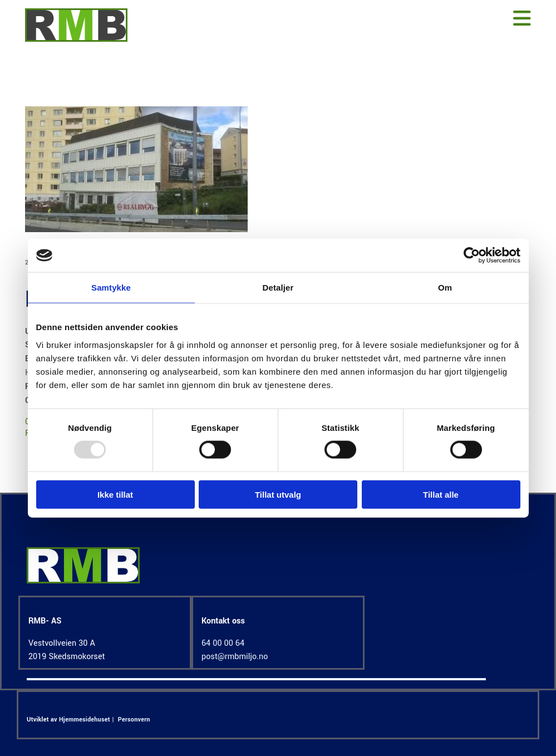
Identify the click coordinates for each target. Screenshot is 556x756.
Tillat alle (441, 494)
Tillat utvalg (278, 494)
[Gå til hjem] (76, 39)
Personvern (134, 720)
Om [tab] (445, 288)
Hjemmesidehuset (85, 720)
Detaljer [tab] (278, 288)
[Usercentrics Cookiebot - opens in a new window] (472, 256)
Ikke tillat (115, 494)
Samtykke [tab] (111, 288)
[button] (343, 19)
